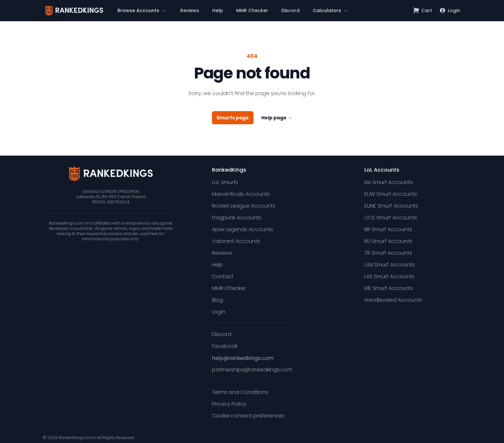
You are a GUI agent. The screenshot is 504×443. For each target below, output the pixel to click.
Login (219, 312)
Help (218, 10)
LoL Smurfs (225, 182)
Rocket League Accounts (244, 206)
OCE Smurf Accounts (391, 218)
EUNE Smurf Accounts (391, 206)
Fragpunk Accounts (237, 218)
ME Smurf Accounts (389, 288)
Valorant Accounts (236, 241)
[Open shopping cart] (423, 10)
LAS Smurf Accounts (389, 276)
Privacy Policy (229, 404)
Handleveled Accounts (393, 300)
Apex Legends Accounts (243, 229)
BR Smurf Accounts (388, 229)
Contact (223, 276)
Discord (290, 10)
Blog (217, 300)
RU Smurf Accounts (388, 241)
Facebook (225, 346)
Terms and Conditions (240, 392)
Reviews (190, 10)
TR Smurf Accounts (388, 253)
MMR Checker (252, 10)
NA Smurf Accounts (389, 182)
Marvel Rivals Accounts (241, 194)
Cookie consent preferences (248, 416)
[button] (142, 10)
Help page (277, 118)
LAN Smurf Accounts (390, 265)
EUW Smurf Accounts (391, 194)
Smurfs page (233, 118)
